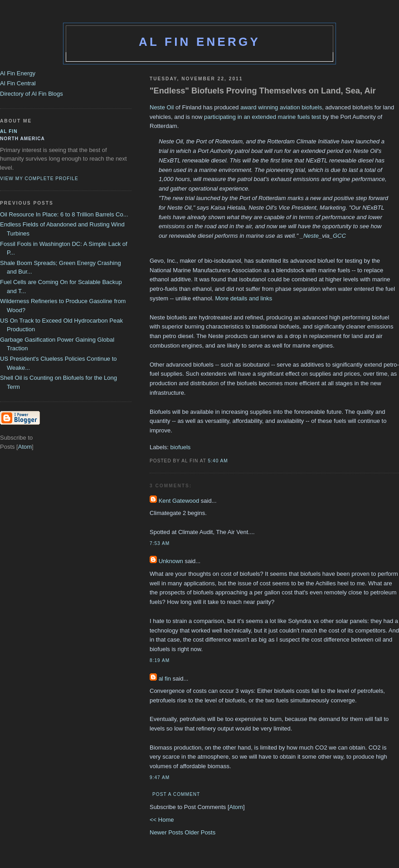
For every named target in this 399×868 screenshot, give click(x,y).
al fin (165, 679)
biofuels (181, 447)
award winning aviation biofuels (281, 107)
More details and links (244, 298)
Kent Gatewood (179, 501)
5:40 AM (218, 461)
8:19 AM (160, 660)
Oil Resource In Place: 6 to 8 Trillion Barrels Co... (64, 214)
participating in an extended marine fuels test (262, 117)
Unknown (171, 561)
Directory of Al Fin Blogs (32, 94)
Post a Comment (176, 794)
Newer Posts (167, 832)
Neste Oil (162, 107)
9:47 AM (160, 777)
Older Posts (200, 832)
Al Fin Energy (199, 42)
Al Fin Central (18, 83)
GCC (339, 236)
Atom (236, 807)
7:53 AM (160, 543)
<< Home (162, 820)
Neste (311, 236)
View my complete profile (39, 179)
